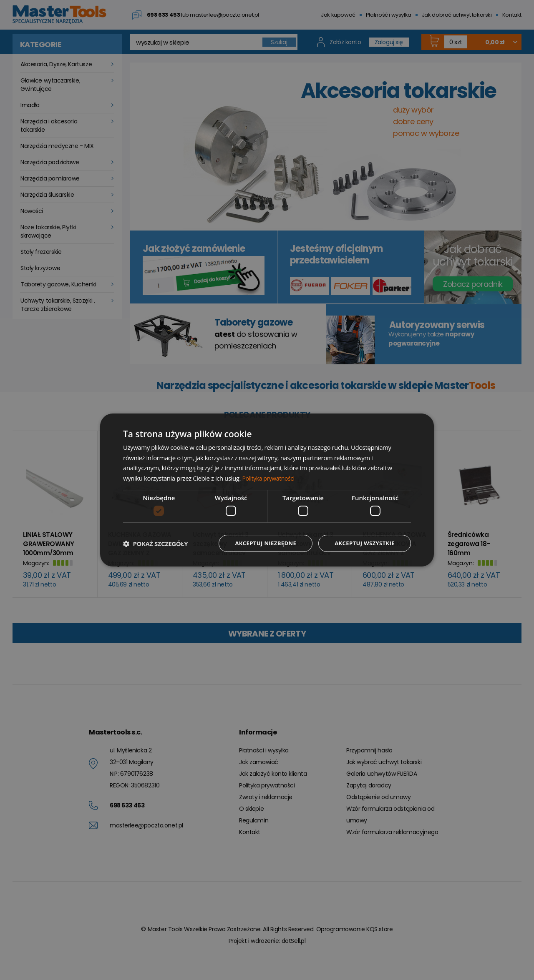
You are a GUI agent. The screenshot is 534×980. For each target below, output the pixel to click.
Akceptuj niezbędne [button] (259, 543)
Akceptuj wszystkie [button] (363, 543)
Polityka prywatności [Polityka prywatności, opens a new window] (270, 478)
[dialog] (267, 490)
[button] (155, 544)
